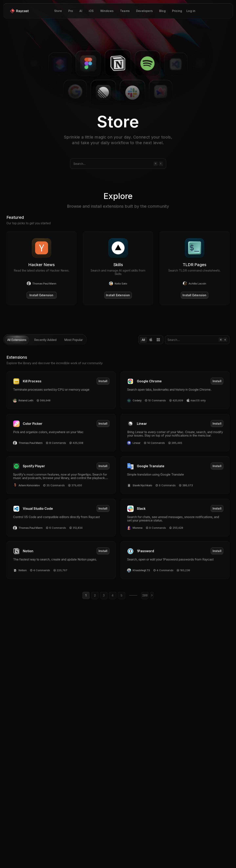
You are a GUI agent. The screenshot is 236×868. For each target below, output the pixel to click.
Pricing (177, 11)
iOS (91, 11)
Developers (144, 11)
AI (81, 11)
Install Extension (41, 295)
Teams (125, 11)
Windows (107, 11)
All (143, 340)
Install (103, 381)
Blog (162, 11)
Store (58, 11)
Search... (80, 164)
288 (145, 595)
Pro (71, 11)
